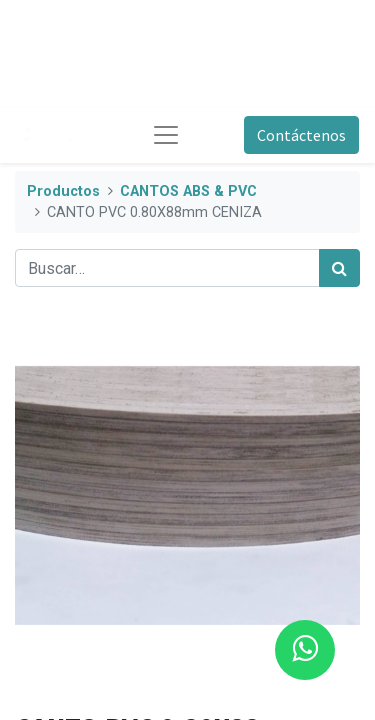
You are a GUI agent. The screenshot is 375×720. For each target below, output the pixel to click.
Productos (63, 191)
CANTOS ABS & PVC (188, 191)
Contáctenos (301, 135)
